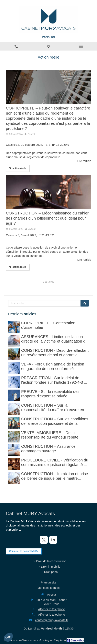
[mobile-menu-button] (81, 46)
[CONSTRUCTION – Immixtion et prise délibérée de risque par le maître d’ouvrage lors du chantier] (14, 478)
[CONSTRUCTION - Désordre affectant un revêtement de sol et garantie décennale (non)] (14, 354)
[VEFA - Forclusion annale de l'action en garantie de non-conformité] (14, 368)
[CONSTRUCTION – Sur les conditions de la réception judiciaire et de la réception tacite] (14, 423)
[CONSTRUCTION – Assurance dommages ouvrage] (14, 450)
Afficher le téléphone (52, 609)
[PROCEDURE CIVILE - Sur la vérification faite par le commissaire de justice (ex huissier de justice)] (14, 464)
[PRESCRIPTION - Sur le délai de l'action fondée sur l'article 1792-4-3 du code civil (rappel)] (14, 382)
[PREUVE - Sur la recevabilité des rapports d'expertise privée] (14, 395)
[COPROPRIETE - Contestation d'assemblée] (14, 327)
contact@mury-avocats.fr (52, 620)
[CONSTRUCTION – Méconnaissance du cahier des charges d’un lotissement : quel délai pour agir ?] (48, 192)
